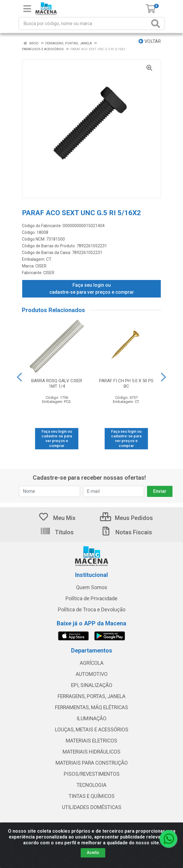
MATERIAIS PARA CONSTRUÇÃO (92, 763)
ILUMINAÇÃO (91, 719)
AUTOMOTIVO (92, 674)
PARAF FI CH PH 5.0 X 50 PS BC (126, 383)
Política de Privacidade (91, 599)
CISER (41, 266)
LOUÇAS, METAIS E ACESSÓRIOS (92, 730)
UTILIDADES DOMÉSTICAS (92, 807)
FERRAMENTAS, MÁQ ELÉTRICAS (91, 707)
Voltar (150, 41)
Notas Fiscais (126, 532)
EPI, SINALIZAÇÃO (92, 685)
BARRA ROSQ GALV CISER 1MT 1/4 (57, 383)
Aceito (93, 862)
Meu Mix (57, 518)
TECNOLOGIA (91, 785)
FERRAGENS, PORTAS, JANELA (91, 696)
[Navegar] (19, 377)
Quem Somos (92, 587)
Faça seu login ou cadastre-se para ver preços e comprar (92, 289)
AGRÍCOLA (92, 663)
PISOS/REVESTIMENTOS (92, 774)
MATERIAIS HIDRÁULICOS (91, 752)
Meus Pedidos (126, 518)
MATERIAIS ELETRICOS (91, 741)
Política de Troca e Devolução (92, 610)
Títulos (57, 532)
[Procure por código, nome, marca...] (84, 24)
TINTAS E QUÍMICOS (92, 796)
